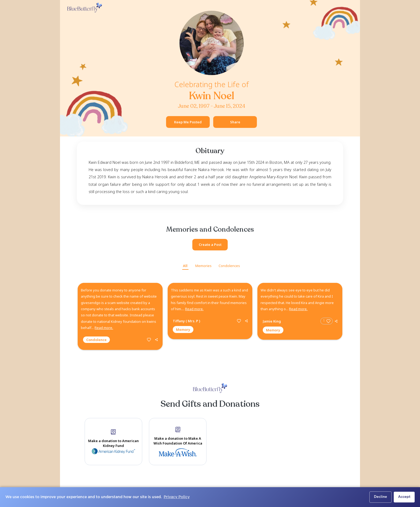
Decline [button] (380, 497)
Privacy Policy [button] (177, 497)
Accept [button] (404, 497)
